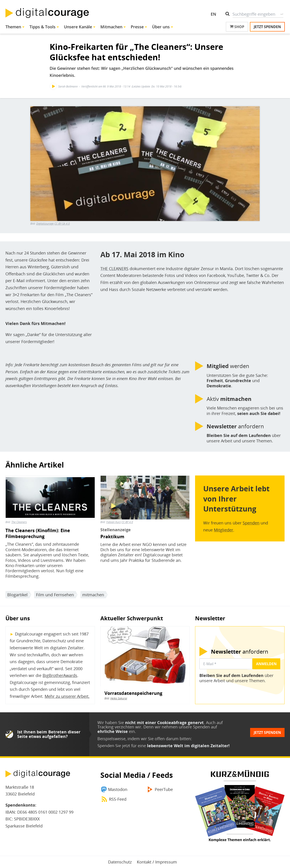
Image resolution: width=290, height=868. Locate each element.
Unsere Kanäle (78, 27)
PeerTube (164, 789)
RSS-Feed (118, 799)
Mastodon (118, 789)
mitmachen (93, 595)
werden (228, 366)
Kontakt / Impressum (157, 862)
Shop (237, 27)
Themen (13, 27)
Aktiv (229, 399)
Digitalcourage (45, 224)
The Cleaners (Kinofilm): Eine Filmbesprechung (38, 533)
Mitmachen (111, 27)
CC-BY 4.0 (127, 522)
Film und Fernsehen (55, 595)
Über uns (161, 27)
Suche (282, 14)
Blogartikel (17, 595)
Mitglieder (224, 530)
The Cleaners (19, 522)
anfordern (235, 426)
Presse (137, 27)
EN (213, 14)
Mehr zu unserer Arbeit (66, 696)
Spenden (251, 523)
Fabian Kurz (114, 522)
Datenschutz (120, 862)
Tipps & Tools (42, 27)
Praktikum (112, 537)
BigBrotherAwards (60, 675)
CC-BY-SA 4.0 (62, 224)
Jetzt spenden (267, 27)
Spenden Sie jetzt (114, 746)
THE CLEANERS (114, 269)
